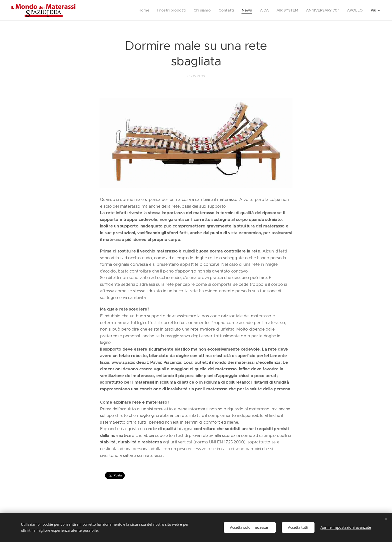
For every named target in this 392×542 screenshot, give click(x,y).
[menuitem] (139, 10)
